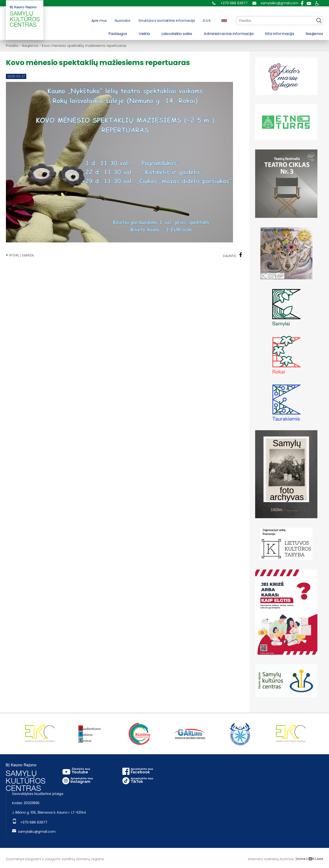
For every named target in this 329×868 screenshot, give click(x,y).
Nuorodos (123, 21)
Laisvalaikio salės (177, 34)
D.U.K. (207, 21)
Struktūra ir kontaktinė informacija (167, 21)
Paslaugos (118, 34)
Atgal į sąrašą (20, 255)
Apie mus (99, 21)
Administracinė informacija (229, 34)
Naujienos (314, 34)
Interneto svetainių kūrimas (271, 859)
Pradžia (12, 46)
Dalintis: (233, 255)
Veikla (144, 34)
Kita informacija (280, 34)
